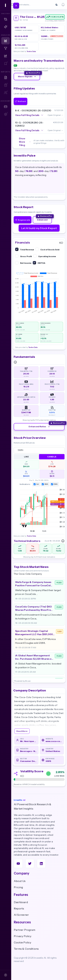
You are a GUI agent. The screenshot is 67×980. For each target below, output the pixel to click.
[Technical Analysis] (6, 56)
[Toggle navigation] (16, 6)
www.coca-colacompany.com (54, 741)
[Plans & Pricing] (6, 107)
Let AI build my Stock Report (39, 228)
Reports (19, 908)
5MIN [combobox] (21, 450)
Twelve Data (31, 51)
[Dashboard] (6, 41)
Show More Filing (25, 142)
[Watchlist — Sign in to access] (6, 64)
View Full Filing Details (29, 115)
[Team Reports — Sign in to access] (6, 93)
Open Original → (55, 115)
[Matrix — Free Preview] (6, 19)
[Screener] (6, 48)
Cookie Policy (22, 942)
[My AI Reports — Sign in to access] (6, 85)
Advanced (42, 220)
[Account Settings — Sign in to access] (6, 114)
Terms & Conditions (26, 949)
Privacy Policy (23, 936)
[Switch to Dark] (57, 5)
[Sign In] (6, 975)
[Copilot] (6, 27)
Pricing (18, 887)
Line (26, 457)
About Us (20, 881)
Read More (22, 731)
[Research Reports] (6, 78)
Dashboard (21, 902)
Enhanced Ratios (39, 427)
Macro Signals (27, 77)
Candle (52, 457)
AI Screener (21, 915)
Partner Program (25, 930)
